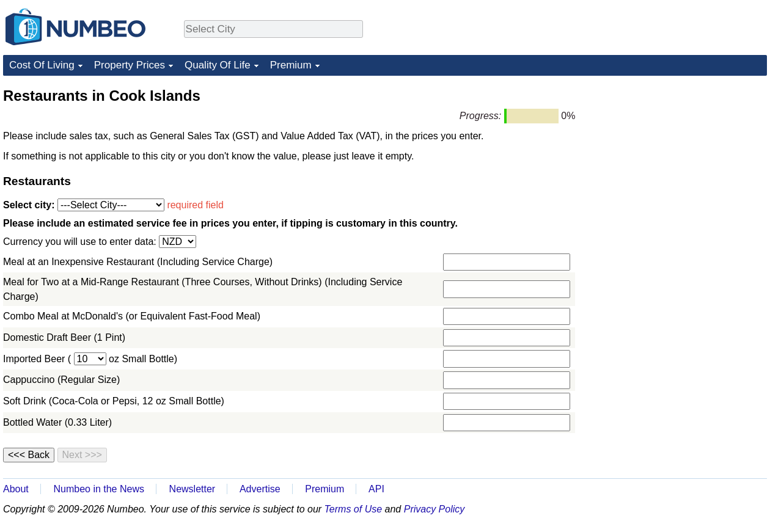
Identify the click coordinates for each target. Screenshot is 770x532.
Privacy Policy (435, 509)
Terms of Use (354, 509)
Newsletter (193, 489)
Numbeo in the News (99, 489)
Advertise (260, 489)
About (16, 489)
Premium (291, 65)
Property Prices (130, 65)
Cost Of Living (42, 65)
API (376, 489)
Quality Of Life (218, 65)
